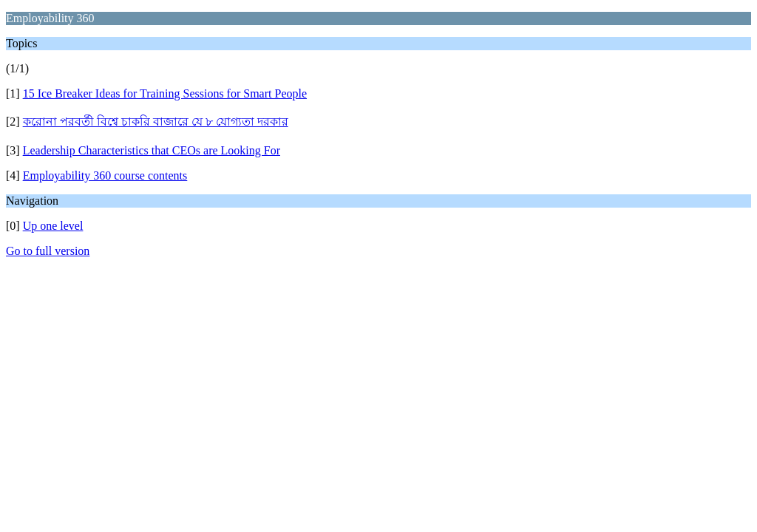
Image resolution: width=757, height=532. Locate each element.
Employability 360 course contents (105, 175)
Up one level (53, 226)
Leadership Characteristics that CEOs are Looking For (152, 150)
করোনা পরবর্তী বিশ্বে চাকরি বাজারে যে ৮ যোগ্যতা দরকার (156, 122)
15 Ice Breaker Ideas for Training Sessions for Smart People (165, 93)
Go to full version (48, 251)
